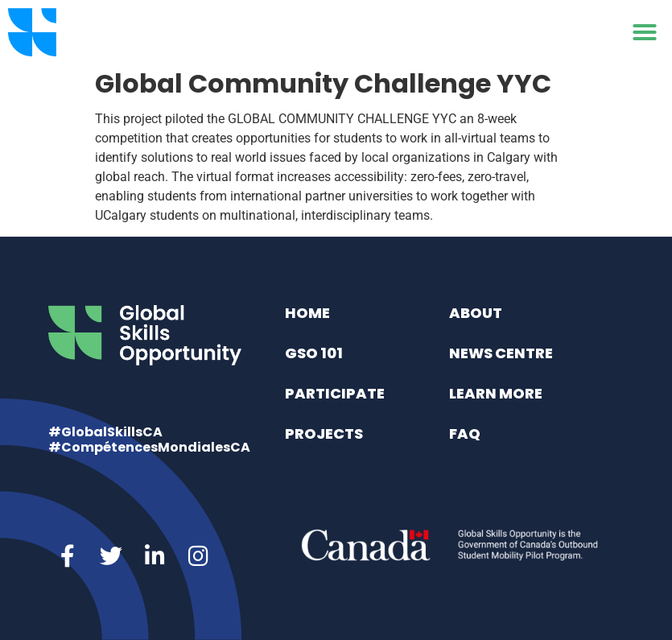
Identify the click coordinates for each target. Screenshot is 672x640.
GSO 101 (314, 353)
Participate (335, 393)
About (476, 313)
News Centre (501, 353)
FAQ (465, 434)
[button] (645, 32)
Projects (324, 434)
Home (307, 313)
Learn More (496, 393)
